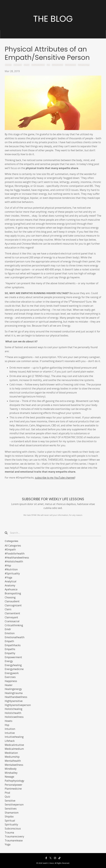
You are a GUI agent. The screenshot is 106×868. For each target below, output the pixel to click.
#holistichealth (14, 561)
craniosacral (12, 621)
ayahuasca (11, 589)
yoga (8, 844)
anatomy (8, 65)
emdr (8, 629)
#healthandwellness (17, 558)
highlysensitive (14, 701)
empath (27, 65)
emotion (10, 633)
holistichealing (13, 709)
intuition (10, 729)
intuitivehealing (14, 737)
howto (9, 721)
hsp (48, 65)
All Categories (13, 546)
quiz (7, 797)
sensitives (11, 809)
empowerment (13, 657)
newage (9, 777)
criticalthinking (14, 625)
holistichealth (13, 713)
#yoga (8, 577)
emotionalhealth (15, 637)
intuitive (10, 733)
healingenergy (13, 689)
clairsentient (12, 613)
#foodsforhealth (15, 554)
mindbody (11, 769)
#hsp (8, 565)
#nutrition (11, 569)
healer (9, 685)
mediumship (12, 757)
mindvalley (11, 773)
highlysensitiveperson (18, 705)
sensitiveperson (14, 805)
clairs (8, 609)
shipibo (9, 817)
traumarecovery (14, 836)
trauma (9, 833)
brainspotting (13, 593)
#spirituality (12, 573)
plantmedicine (13, 789)
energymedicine (14, 669)
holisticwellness (14, 717)
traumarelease (14, 840)
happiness (11, 681)
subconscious (13, 828)
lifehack (10, 741)
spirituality (11, 824)
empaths (10, 649)
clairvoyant (18, 65)
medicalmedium (71, 65)
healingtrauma (14, 693)
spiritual (10, 821)
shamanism (12, 813)
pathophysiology (84, 65)
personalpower (14, 785)
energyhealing (13, 665)
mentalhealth (13, 761)
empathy (10, 653)
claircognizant (13, 605)
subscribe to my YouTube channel (55, 478)
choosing (10, 597)
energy (9, 661)
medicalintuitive (57, 65)
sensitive (10, 801)
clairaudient (12, 601)
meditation (11, 753)
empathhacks (13, 645)
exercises (10, 677)
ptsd (7, 793)
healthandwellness (38, 65)
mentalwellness (14, 765)
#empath (10, 549)
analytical (11, 581)
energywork (12, 673)
